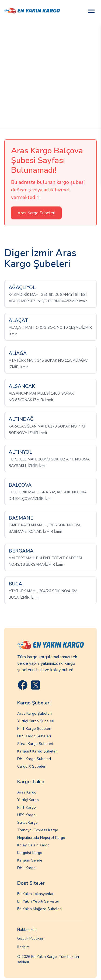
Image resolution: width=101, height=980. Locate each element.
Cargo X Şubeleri (32, 766)
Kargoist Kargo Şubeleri (37, 751)
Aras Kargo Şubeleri (34, 713)
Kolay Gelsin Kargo (33, 845)
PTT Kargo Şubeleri (34, 729)
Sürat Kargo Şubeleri (35, 744)
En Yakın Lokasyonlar (35, 894)
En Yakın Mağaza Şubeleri (39, 909)
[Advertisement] (50, 75)
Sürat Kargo (27, 823)
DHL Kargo (26, 868)
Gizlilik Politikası (31, 938)
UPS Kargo (26, 815)
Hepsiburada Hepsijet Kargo (41, 838)
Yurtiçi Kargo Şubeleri (36, 721)
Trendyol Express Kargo (38, 830)
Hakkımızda (27, 930)
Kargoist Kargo (30, 853)
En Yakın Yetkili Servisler (38, 901)
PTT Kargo (27, 807)
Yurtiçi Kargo (28, 800)
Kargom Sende (30, 860)
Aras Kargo (27, 792)
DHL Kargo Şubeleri (34, 759)
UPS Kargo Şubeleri (34, 736)
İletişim (23, 947)
